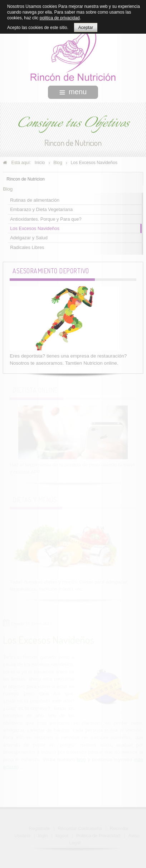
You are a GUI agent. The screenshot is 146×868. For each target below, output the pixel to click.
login (43, 836)
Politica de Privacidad (99, 836)
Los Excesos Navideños (35, 228)
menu (73, 92)
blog (81, 759)
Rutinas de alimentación (35, 199)
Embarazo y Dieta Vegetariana (41, 209)
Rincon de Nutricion (26, 178)
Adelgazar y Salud (29, 237)
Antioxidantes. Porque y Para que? (46, 218)
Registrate (40, 828)
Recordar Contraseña (80, 828)
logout (62, 836)
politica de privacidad (60, 18)
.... (21, 766)
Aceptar (86, 28)
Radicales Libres (27, 247)
